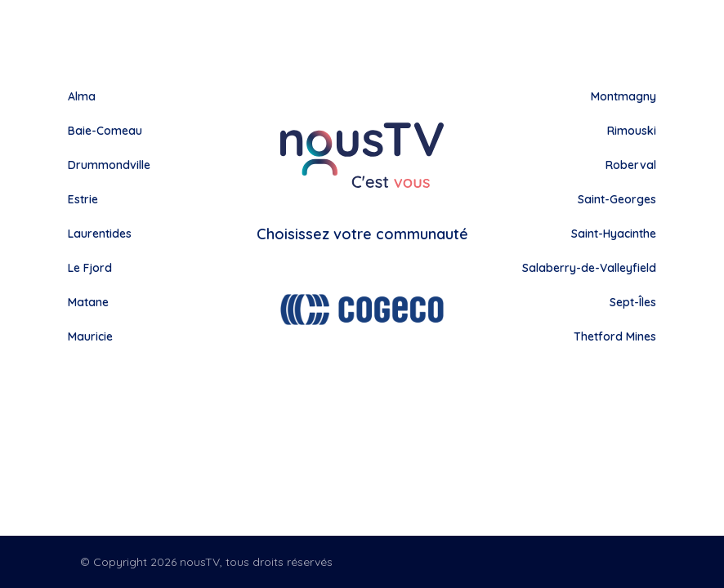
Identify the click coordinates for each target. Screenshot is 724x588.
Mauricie (90, 336)
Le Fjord (90, 268)
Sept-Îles (633, 302)
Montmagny (623, 96)
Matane (88, 302)
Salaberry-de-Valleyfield (589, 268)
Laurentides (100, 234)
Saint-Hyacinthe (614, 234)
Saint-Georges (617, 199)
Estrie (83, 199)
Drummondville (109, 165)
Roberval (631, 165)
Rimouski (632, 131)
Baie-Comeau (105, 131)
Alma (82, 96)
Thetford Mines (615, 336)
